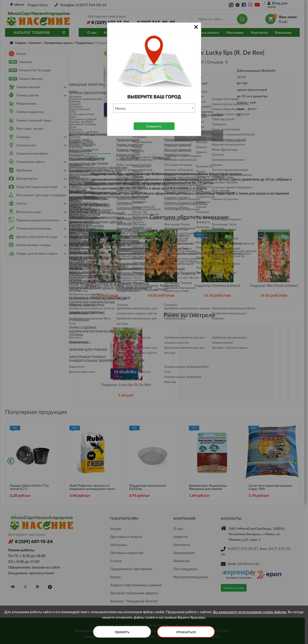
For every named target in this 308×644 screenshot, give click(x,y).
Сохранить (154, 126)
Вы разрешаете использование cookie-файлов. (250, 612)
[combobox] (154, 108)
